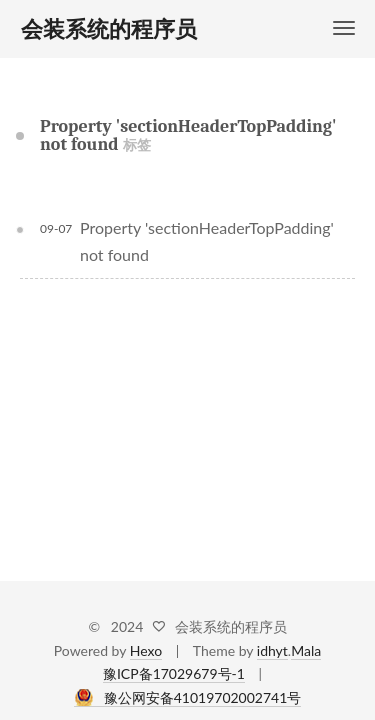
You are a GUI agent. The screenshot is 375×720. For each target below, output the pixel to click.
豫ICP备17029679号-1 (174, 673)
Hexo (146, 650)
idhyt (272, 650)
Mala (306, 650)
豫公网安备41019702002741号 (203, 697)
